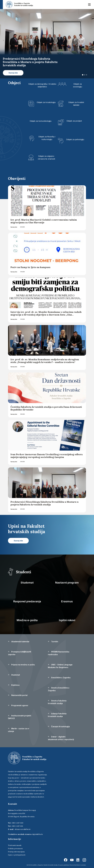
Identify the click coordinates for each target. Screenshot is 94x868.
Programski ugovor (18, 705)
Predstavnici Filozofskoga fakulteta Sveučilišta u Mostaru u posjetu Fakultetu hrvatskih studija (45, 503)
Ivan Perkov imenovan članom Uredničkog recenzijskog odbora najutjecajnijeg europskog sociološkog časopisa (47, 456)
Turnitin (53, 642)
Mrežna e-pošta (27, 620)
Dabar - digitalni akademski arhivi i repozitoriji (61, 738)
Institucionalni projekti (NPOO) (20, 717)
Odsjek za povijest (74, 121)
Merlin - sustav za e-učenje (19, 730)
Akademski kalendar (19, 642)
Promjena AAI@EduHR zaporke (20, 653)
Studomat (27, 583)
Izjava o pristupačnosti (17, 855)
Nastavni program (67, 583)
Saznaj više (14, 227)
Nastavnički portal (18, 695)
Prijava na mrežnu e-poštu (21, 665)
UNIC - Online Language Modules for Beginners (60, 666)
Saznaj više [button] (13, 73)
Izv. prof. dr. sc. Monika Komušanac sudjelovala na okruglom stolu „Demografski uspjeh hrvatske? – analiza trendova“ (45, 361)
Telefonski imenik (15, 845)
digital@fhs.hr (38, 834)
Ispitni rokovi (67, 620)
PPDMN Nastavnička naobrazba (59, 653)
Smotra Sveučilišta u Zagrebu (59, 689)
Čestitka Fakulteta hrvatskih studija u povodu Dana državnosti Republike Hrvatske (46, 408)
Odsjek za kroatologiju (46, 102)
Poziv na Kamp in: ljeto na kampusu (31, 267)
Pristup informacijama (16, 852)
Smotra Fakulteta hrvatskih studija (57, 702)
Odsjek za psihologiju (75, 139)
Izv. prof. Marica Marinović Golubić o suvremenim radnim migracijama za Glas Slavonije (44, 221)
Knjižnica (14, 685)
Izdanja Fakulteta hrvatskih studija (57, 715)
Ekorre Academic (81, 865)
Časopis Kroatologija (59, 727)
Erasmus (67, 601)
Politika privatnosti (15, 849)
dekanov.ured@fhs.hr (23, 829)
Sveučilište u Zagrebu (59, 678)
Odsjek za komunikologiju (41, 121)
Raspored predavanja (27, 601)
